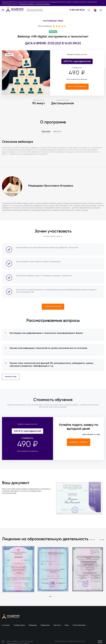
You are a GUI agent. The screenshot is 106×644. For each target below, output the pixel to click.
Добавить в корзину (79, 442)
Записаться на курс (53, 307)
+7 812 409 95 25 (77, 10)
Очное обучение (79, 625)
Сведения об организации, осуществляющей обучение (35, 10)
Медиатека (45, 625)
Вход (67, 625)
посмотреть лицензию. (42, 4)
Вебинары (33, 625)
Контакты (57, 625)
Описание (46, 132)
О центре (6, 625)
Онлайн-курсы (19, 625)
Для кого (57, 132)
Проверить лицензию (27, 4)
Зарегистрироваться (77, 87)
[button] (92, 540)
